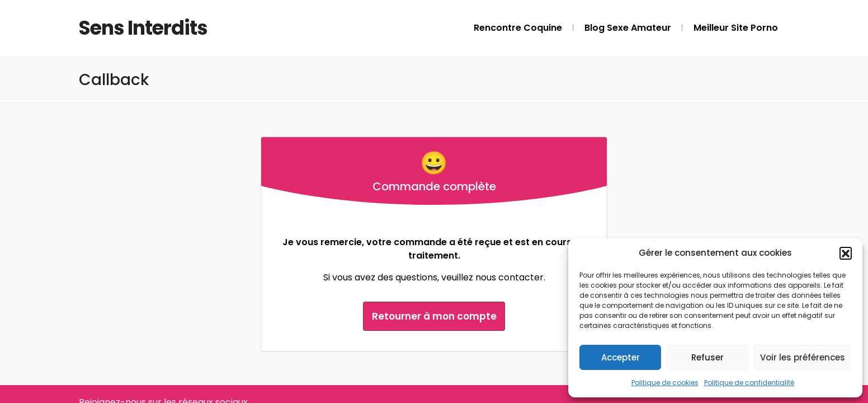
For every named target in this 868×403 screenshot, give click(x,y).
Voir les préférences (803, 357)
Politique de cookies (665, 383)
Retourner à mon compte (434, 316)
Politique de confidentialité (749, 383)
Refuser (707, 357)
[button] (846, 253)
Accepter (621, 357)
